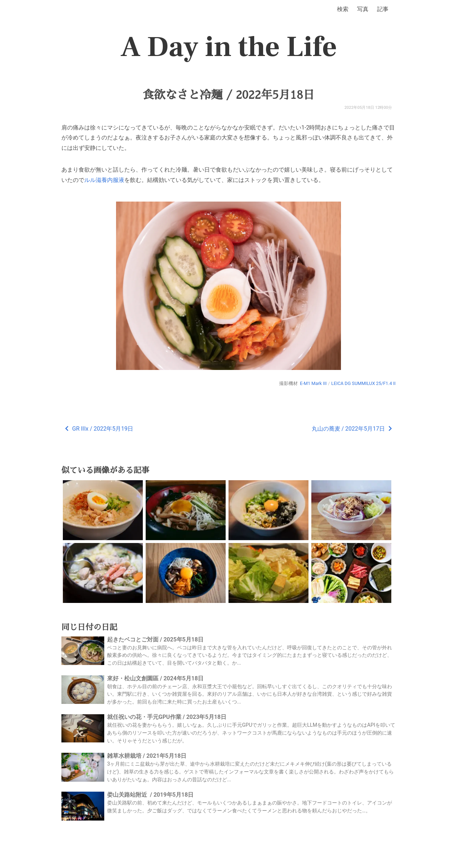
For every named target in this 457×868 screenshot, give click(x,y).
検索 (343, 9)
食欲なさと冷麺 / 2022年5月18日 (228, 95)
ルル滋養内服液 (104, 180)
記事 (383, 9)
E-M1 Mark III (313, 383)
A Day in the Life (229, 47)
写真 (363, 9)
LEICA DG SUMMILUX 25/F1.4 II (363, 383)
